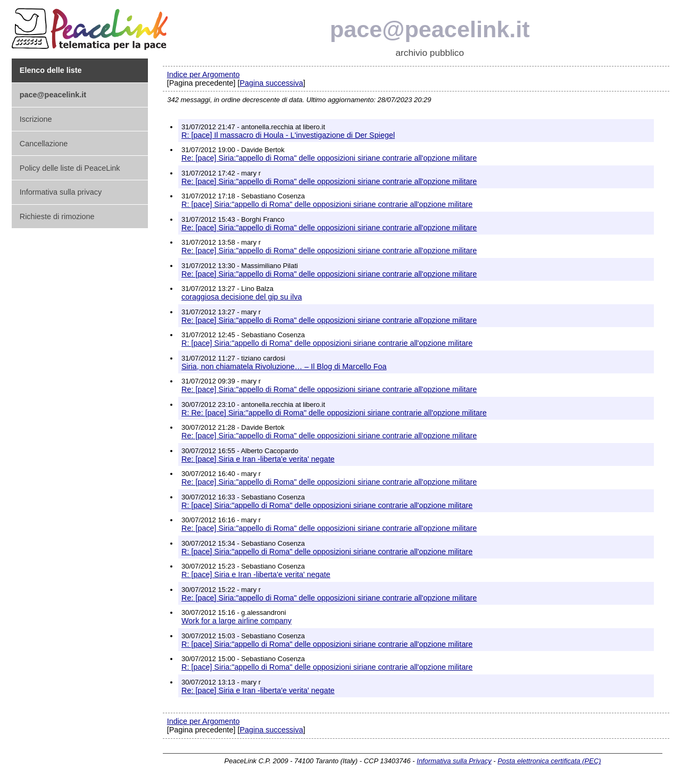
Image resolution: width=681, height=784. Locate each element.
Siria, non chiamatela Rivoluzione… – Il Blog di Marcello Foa (284, 366)
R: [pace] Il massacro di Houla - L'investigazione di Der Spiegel (288, 135)
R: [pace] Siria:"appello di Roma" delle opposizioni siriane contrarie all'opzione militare (327, 204)
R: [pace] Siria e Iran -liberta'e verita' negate (256, 574)
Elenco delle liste (51, 70)
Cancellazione (44, 144)
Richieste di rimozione (57, 216)
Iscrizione (36, 119)
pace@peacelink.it (430, 29)
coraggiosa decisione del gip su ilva (242, 297)
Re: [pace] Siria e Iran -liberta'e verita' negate (258, 459)
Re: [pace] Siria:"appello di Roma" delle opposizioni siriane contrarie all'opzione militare (329, 158)
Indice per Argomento (204, 74)
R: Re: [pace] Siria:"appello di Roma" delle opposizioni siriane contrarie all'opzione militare (334, 413)
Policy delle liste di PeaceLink (70, 168)
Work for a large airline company (236, 621)
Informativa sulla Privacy (454, 761)
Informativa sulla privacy (61, 192)
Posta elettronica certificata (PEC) (549, 761)
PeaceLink (92, 26)
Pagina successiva (271, 83)
